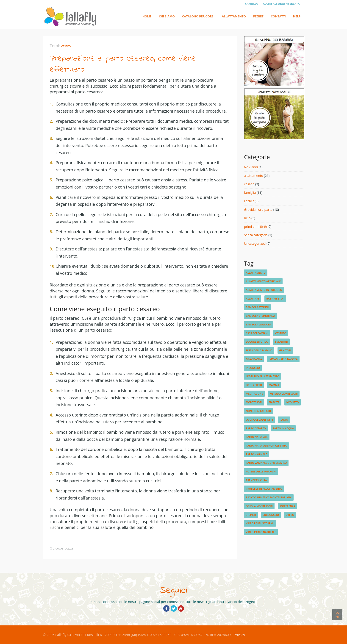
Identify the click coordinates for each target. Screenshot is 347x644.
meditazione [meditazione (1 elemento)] (254, 394)
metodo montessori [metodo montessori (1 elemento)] (284, 394)
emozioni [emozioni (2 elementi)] (281, 342)
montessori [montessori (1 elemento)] (254, 402)
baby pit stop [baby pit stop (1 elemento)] (275, 298)
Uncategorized (255, 243)
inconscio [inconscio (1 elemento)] (253, 368)
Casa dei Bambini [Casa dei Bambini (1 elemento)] (257, 333)
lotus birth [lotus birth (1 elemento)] (254, 385)
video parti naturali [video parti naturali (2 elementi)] (260, 523)
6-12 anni (251, 167)
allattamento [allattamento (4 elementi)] (256, 273)
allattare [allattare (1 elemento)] (253, 298)
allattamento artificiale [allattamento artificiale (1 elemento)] (263, 281)
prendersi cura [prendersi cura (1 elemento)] (256, 480)
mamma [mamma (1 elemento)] (274, 385)
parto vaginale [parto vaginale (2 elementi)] (256, 454)
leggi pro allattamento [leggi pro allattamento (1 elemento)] (263, 376)
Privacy (239, 635)
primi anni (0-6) (255, 226)
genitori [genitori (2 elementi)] (285, 350)
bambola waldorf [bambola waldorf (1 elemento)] (258, 324)
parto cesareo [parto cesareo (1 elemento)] (256, 428)
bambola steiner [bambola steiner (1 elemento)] (257, 307)
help (247, 218)
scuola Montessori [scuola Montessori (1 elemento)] (259, 506)
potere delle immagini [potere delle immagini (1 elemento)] (261, 471)
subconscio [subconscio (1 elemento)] (271, 515)
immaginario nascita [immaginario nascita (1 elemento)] (283, 359)
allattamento (254, 176)
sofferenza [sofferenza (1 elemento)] (287, 506)
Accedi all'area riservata (281, 4)
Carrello (252, 4)
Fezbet (258, 16)
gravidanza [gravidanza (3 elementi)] (254, 359)
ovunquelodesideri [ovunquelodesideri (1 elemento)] (259, 420)
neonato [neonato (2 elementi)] (292, 402)
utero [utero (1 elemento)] (290, 515)
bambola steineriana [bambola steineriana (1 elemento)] (260, 316)
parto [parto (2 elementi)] (284, 420)
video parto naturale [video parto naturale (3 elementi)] (261, 532)
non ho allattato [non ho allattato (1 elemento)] (258, 411)
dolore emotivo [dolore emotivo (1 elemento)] (257, 342)
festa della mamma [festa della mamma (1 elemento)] (259, 350)
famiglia (250, 193)
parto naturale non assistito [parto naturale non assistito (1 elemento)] (266, 446)
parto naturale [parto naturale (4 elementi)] (257, 437)
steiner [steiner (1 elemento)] (251, 515)
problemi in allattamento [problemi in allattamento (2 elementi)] (264, 489)
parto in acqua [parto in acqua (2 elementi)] (283, 428)
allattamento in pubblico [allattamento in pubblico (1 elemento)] (264, 290)
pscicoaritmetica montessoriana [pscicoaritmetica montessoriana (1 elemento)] (269, 497)
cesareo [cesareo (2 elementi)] (281, 333)
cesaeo (66, 46)
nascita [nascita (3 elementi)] (274, 402)
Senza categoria (256, 235)
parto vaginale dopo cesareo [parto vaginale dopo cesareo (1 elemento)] (266, 463)
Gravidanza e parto (258, 210)
